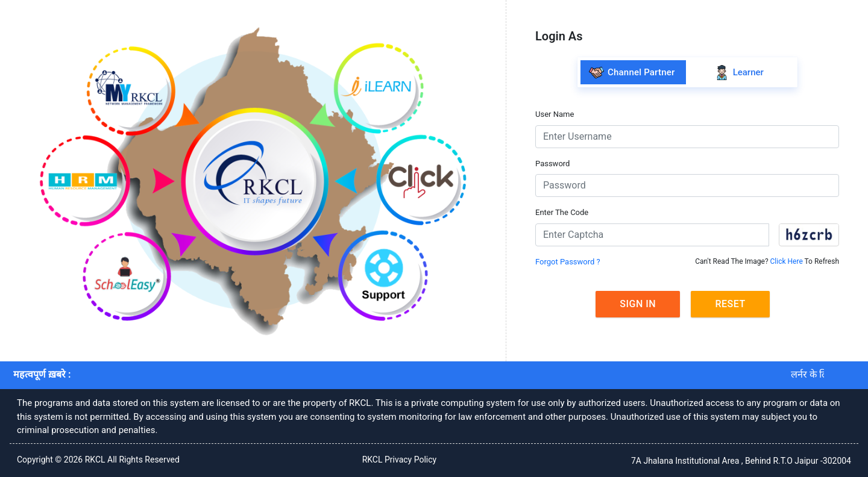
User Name (555, 114)
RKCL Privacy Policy (400, 460)
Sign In (638, 304)
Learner (739, 73)
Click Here (787, 261)
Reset (730, 304)
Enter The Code (562, 212)
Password (552, 164)
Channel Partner (632, 73)
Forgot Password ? (568, 262)
